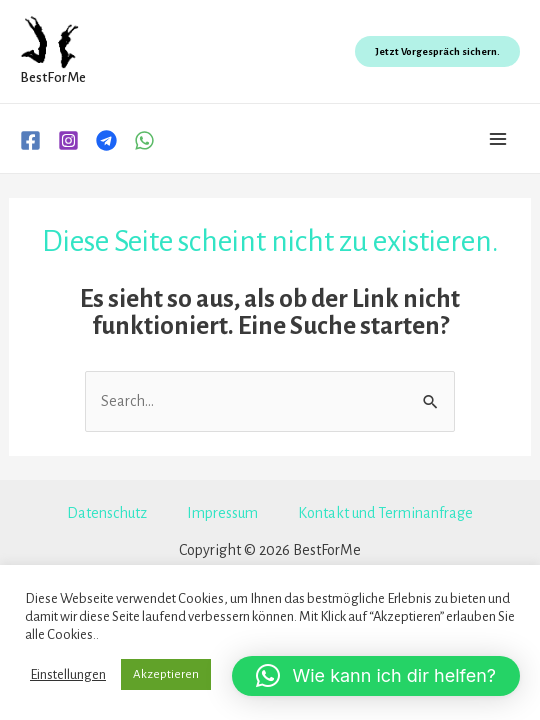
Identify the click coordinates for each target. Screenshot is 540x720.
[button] (376, 676)
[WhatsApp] (144, 140)
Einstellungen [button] (68, 674)
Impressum (222, 513)
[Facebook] (30, 140)
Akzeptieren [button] (166, 674)
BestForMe (53, 77)
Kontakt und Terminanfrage (385, 513)
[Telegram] (106, 140)
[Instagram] (68, 140)
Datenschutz (107, 513)
